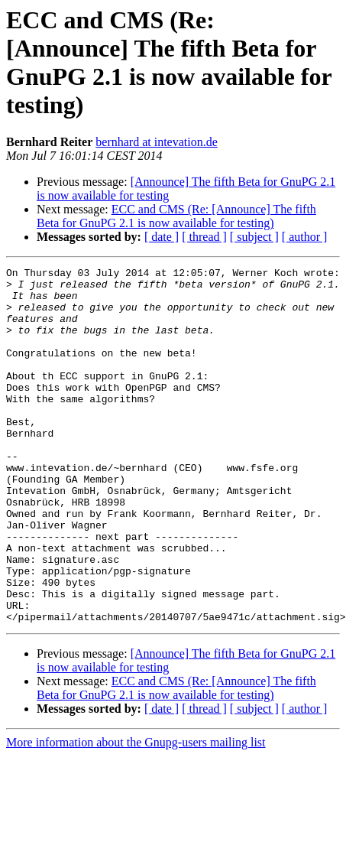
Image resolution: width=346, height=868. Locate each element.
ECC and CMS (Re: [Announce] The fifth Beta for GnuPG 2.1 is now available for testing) (176, 216)
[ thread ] (204, 237)
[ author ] (305, 237)
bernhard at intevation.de (157, 142)
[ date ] (162, 237)
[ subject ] (254, 237)
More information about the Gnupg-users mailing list (136, 813)
